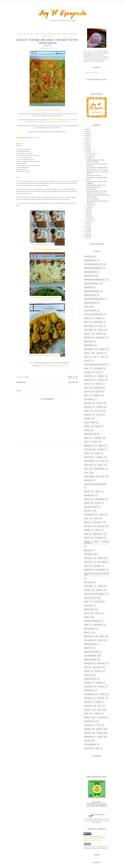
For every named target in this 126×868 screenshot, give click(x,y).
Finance (87, 426)
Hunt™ (86, 469)
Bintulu (101, 330)
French (87, 438)
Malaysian (88, 526)
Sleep (86, 667)
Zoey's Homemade (90, 744)
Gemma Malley (89, 446)
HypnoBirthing (99, 469)
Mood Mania (88, 554)
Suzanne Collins (90, 694)
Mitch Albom (99, 538)
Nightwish (97, 566)
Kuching (98, 503)
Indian (102, 476)
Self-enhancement (61, 34)
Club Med (87, 372)
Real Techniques (90, 629)
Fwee (86, 442)
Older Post (73, 382)
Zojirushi (87, 748)
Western (100, 733)
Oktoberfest (101, 570)
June (88, 211)
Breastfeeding (89, 349)
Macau (86, 522)
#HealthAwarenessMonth (93, 268)
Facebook (88, 415)
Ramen (86, 625)
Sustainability (89, 690)
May (88, 213)
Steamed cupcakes (90, 679)
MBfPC (97, 519)
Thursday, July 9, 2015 (59, 366)
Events (86, 411)
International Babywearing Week (95, 484)
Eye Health (99, 411)
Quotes (87, 617)
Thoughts (88, 710)
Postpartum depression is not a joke (97, 170)
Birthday (87, 334)
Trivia (86, 714)
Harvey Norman (89, 461)
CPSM (94, 357)
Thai (100, 706)
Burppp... (31, 34)
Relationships (89, 636)
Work (100, 737)
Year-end (87, 741)
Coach (98, 372)
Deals (86, 388)
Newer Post (21, 382)
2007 (87, 237)
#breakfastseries (90, 303)
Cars (103, 357)
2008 (87, 235)
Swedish (103, 694)
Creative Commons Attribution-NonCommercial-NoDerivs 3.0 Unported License (94, 838)
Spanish (87, 671)
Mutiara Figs (88, 562)
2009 (87, 233)
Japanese (87, 491)
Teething (87, 702)
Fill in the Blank (90, 422)
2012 (87, 227)
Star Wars (98, 671)
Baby (25, 34)
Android (87, 318)
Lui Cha (101, 515)
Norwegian (88, 570)
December (90, 154)
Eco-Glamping (89, 399)
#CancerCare (89, 257)
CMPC (86, 357)
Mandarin (101, 526)
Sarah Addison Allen (91, 652)
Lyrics (86, 519)
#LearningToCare (90, 272)
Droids (98, 392)
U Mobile (97, 714)
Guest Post (88, 457)
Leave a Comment (23, 377)
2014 (87, 223)
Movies (100, 558)
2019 (87, 144)
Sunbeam (99, 683)
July (88, 209)
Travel (100, 710)
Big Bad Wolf (89, 330)
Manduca (87, 530)
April (88, 215)
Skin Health (101, 663)
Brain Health (89, 341)
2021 (87, 140)
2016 (87, 150)
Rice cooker (88, 640)
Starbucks (88, 675)
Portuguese (88, 606)
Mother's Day (89, 558)
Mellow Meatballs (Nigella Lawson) (96, 185)
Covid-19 (87, 384)
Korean (87, 503)
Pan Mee (100, 586)
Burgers (102, 349)
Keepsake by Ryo (89, 495)
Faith (98, 415)
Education (88, 403)
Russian (100, 640)
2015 (87, 152)
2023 (87, 136)
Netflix (87, 566)
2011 (87, 229)
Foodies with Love (90, 434)
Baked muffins (89, 326)
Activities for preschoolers (93, 314)
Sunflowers (88, 687)
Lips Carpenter (89, 515)
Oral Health (88, 582)
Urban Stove (47, 36)
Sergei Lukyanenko (90, 660)
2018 (87, 146)
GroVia (97, 453)
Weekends (87, 733)
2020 (87, 142)
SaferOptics (88, 648)
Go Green (100, 449)
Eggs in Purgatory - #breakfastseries (97, 168)
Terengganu (88, 706)
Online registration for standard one (96, 574)
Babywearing (98, 322)
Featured (87, 419)
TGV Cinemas (88, 698)
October (89, 158)
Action (20, 34)
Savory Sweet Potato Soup (94, 176)
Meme (86, 534)
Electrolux (88, 407)
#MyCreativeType (90, 276)
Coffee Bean (88, 376)
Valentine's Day (89, 721)
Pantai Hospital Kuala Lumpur (94, 594)
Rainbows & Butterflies (92, 621)
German (101, 446)
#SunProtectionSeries (92, 291)
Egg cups (99, 403)
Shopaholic (88, 663)
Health (102, 461)
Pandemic (99, 590)
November (90, 156)
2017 (87, 148)
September (90, 205)
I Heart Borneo (89, 476)
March (89, 217)
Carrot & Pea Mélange (93, 199)
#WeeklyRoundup (90, 295)
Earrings (97, 395)
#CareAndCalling (90, 260)
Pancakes (87, 590)
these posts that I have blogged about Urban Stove (60, 120)
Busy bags (100, 353)
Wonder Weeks (89, 737)
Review (102, 636)
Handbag (100, 457)
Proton (87, 613)
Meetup (98, 530)
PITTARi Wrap (88, 586)
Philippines (98, 602)
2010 (87, 231)
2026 (87, 129)
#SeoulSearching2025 (91, 284)
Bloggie (99, 334)
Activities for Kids (90, 311)
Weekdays (99, 729)
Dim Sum (87, 392)
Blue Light (88, 338)
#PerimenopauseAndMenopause (94, 280)
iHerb (97, 748)
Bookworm (100, 338)
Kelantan (87, 499)
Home (100, 465)
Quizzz (98, 613)
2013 (87, 225)
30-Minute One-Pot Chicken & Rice (96, 193)
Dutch (86, 395)
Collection (88, 380)
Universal (87, 717)
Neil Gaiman (101, 562)
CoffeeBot (101, 376)
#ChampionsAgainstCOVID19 (93, 264)
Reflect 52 (88, 633)
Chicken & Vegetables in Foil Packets (97, 191)
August (89, 207)
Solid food (73, 34)
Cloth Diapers (98, 368)
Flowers (87, 430)
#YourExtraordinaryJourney (94, 299)
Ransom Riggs (98, 625)
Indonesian (88, 480)
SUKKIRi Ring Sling (90, 644)
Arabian (98, 318)
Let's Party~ (88, 511)
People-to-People (47, 34)
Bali (101, 326)
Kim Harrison (100, 499)
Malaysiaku (97, 522)
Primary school (90, 609)
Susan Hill (101, 687)
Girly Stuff (88, 449)
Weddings (87, 729)
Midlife (87, 538)
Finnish (98, 426)
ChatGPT (87, 361)
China (86, 368)
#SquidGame (88, 287)
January (89, 221)
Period (86, 602)
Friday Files (98, 438)
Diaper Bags (98, 388)
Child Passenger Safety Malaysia (95, 365)
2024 (87, 133)
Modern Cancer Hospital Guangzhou (96, 542)
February (89, 219)
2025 (87, 131)
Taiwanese (101, 698)
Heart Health (89, 465)
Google (87, 453)
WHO (99, 725)
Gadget (95, 442)
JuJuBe (98, 491)
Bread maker (88, 345)
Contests (101, 380)
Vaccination (101, 717)
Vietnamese (88, 725)
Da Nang (99, 384)
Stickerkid (88, 683)
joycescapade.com (44, 366)
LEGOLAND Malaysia (91, 507)
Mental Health (98, 534)
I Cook (37, 34)
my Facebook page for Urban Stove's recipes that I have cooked (51, 122)
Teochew (98, 702)
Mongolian (88, 550)
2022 (87, 138)
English (99, 407)
